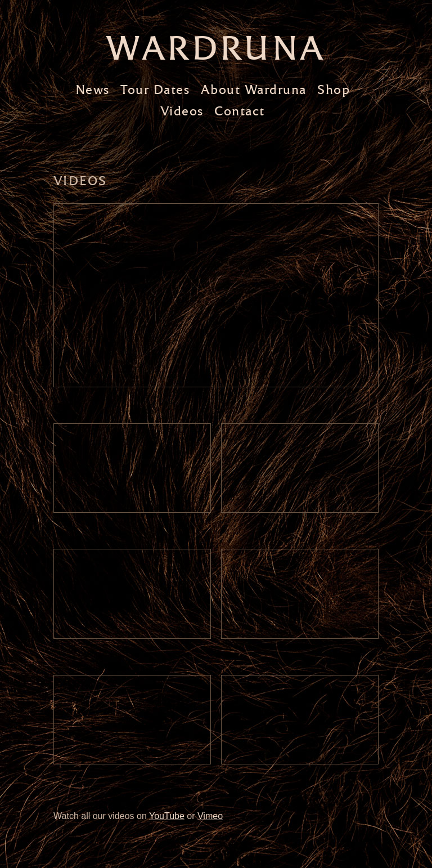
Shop (334, 90)
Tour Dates (155, 90)
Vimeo (210, 816)
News (93, 90)
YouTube (167, 816)
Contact (240, 111)
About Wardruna (254, 90)
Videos (182, 111)
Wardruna (216, 48)
